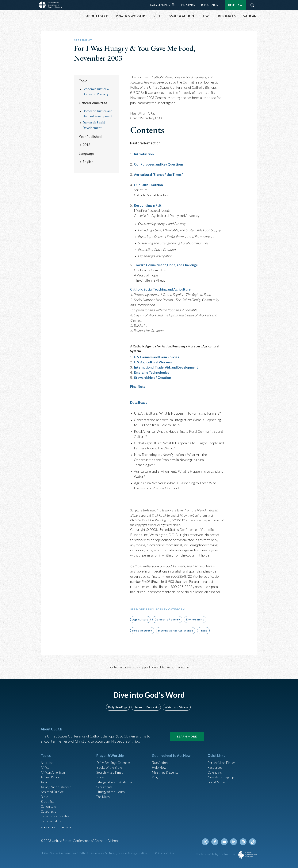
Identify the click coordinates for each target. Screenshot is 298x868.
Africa (45, 768)
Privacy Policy (164, 857)
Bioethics (48, 803)
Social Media (217, 783)
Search (252, 5)
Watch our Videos (177, 707)
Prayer (101, 778)
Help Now (235, 5)
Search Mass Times (110, 773)
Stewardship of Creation (153, 377)
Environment (195, 619)
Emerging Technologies (152, 372)
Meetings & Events (166, 773)
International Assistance (176, 630)
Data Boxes (139, 402)
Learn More (187, 736)
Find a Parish (188, 5)
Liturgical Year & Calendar (116, 783)
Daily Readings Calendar (174, 5)
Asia (44, 783)
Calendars (215, 773)
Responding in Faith (149, 205)
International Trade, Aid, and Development (167, 367)
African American (53, 773)
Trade (203, 630)
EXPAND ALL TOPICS (54, 831)
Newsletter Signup (221, 778)
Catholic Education (55, 824)
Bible (45, 798)
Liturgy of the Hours (111, 793)
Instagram (244, 846)
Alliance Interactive (175, 667)
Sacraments (105, 788)
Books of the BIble (110, 768)
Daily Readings (160, 5)
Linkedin (235, 846)
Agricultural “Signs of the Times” (159, 174)
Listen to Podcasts (146, 707)
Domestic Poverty (167, 619)
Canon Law (49, 809)
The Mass (103, 798)
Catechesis (49, 814)
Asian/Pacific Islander (56, 788)
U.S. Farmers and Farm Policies (157, 357)
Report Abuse (210, 5)
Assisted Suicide (53, 793)
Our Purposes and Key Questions (160, 164)
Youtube (225, 846)
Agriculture (140, 619)
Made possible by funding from (216, 858)
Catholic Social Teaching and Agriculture (161, 289)
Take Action (160, 762)
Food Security (142, 630)
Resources (215, 768)
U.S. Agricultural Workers (154, 362)
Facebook (216, 846)
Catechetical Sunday (56, 819)
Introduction (144, 154)
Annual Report (51, 778)
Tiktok (253, 846)
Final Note (138, 386)
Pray (155, 778)
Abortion (47, 762)
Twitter (207, 846)
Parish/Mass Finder (222, 762)
